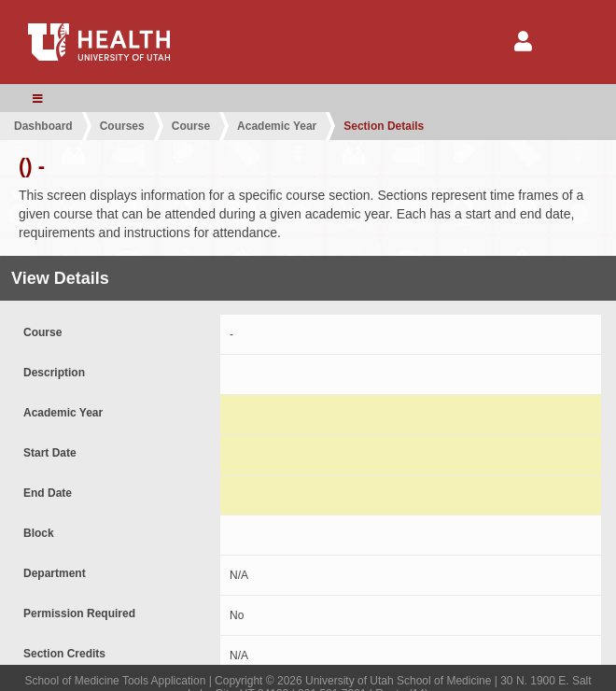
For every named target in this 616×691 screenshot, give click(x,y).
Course (191, 126)
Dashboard (43, 126)
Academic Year (277, 126)
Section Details (384, 126)
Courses (122, 126)
